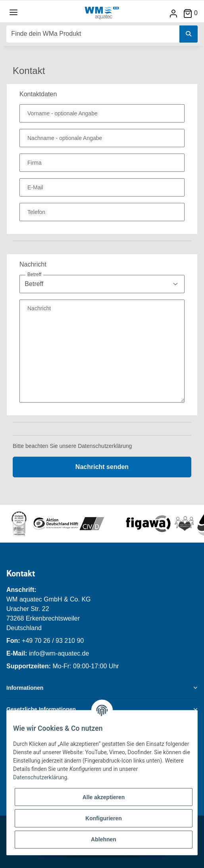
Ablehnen (104, 839)
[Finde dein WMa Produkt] (93, 34)
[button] (173, 13)
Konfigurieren (104, 818)
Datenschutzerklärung (40, 777)
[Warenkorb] (193, 13)
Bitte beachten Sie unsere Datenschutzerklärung (72, 446)
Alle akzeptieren (104, 797)
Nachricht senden (102, 467)
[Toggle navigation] (13, 13)
